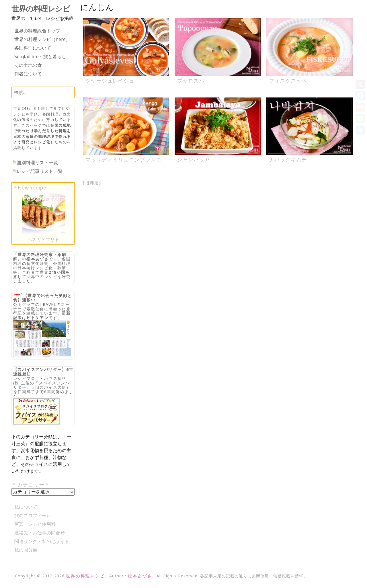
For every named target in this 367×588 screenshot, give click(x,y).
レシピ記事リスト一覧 (40, 171)
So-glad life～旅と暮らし (40, 56)
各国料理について (33, 48)
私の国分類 (26, 550)
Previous (92, 183)
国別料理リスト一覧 (37, 163)
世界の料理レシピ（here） (42, 39)
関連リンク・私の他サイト (42, 541)
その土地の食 (28, 65)
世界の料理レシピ (41, 9)
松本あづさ (37, 259)
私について (26, 507)
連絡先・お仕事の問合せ (40, 533)
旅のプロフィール (33, 515)
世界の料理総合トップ (37, 31)
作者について (28, 74)
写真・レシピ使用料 (35, 524)
